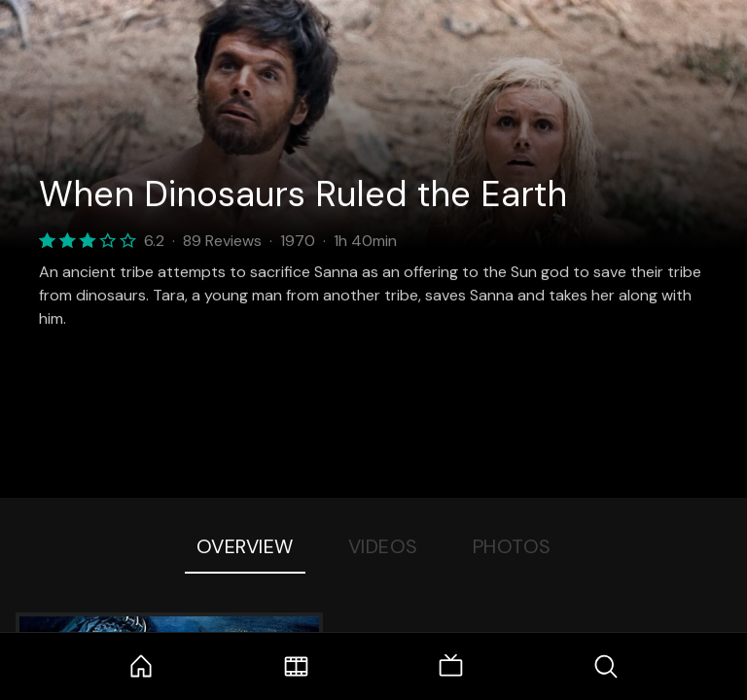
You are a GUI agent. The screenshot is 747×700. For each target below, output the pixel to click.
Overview (245, 546)
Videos (383, 546)
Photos (512, 546)
